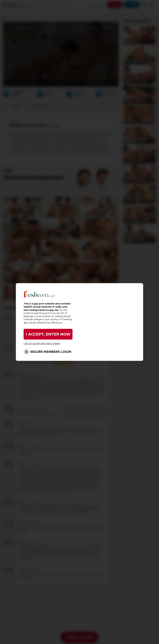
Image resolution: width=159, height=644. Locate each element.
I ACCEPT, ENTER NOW (48, 334)
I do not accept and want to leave (42, 343)
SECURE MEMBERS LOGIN (51, 352)
